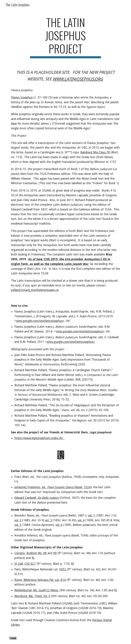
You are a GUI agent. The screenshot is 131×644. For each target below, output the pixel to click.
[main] (65, 37)
